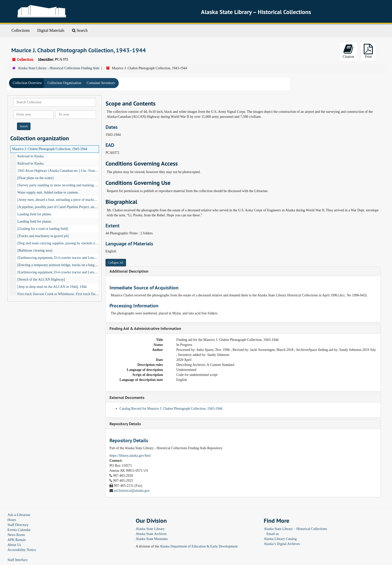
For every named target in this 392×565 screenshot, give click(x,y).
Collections (21, 30)
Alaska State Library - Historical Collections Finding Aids (58, 68)
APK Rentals (17, 540)
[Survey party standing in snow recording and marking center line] (64, 185)
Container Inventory (101, 83)
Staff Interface (17, 560)
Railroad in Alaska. (31, 156)
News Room (16, 535)
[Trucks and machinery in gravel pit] (43, 236)
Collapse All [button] (116, 263)
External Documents (127, 398)
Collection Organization (64, 83)
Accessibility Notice (22, 550)
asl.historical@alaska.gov (132, 491)
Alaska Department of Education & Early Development (199, 546)
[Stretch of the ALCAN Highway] (41, 279)
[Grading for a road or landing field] (43, 229)
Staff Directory (18, 525)
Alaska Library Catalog (280, 539)
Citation (348, 51)
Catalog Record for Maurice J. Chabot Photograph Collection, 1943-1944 (171, 409)
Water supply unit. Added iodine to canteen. (48, 192)
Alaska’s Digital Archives (282, 544)
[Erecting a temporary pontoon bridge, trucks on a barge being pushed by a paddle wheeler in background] (92, 265)
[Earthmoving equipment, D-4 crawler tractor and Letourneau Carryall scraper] (73, 258)
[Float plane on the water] (36, 178)
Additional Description (129, 271)
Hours (12, 520)
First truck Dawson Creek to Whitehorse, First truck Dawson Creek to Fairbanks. (74, 294)
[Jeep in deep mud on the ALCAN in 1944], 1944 (52, 287)
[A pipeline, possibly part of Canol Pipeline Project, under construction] (68, 207)
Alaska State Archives (151, 534)
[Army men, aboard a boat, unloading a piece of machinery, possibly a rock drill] (74, 200)
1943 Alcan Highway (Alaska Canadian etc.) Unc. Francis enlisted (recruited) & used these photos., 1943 (91, 171)
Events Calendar (19, 530)
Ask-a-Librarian (19, 515)
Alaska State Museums (152, 539)
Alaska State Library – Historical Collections (295, 529)
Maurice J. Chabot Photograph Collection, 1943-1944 (50, 149)
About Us (14, 545)
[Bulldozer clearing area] (35, 250)
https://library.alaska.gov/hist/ (130, 456)
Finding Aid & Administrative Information (145, 329)
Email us (273, 534)
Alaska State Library (150, 529)
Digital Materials (51, 30)
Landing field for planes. (35, 214)
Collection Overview (27, 83)
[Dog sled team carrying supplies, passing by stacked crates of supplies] (68, 243)
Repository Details (125, 424)
